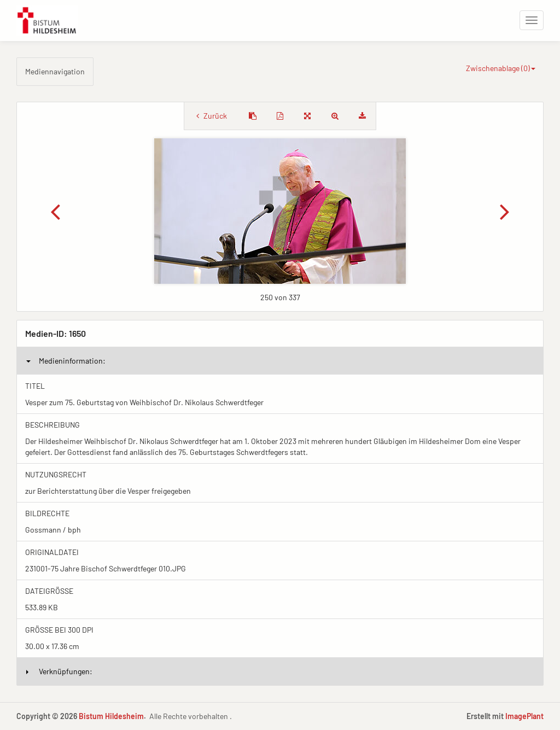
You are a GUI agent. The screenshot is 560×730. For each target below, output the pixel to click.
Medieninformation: (66, 361)
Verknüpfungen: (59, 671)
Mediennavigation (55, 71)
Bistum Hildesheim (111, 716)
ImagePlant (524, 716)
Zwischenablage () (501, 68)
